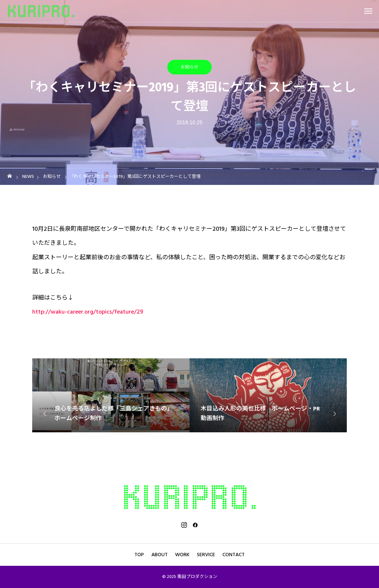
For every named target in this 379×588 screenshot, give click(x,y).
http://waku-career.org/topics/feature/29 (88, 312)
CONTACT (234, 555)
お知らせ (189, 67)
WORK (182, 555)
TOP (139, 555)
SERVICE (206, 555)
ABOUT (160, 555)
